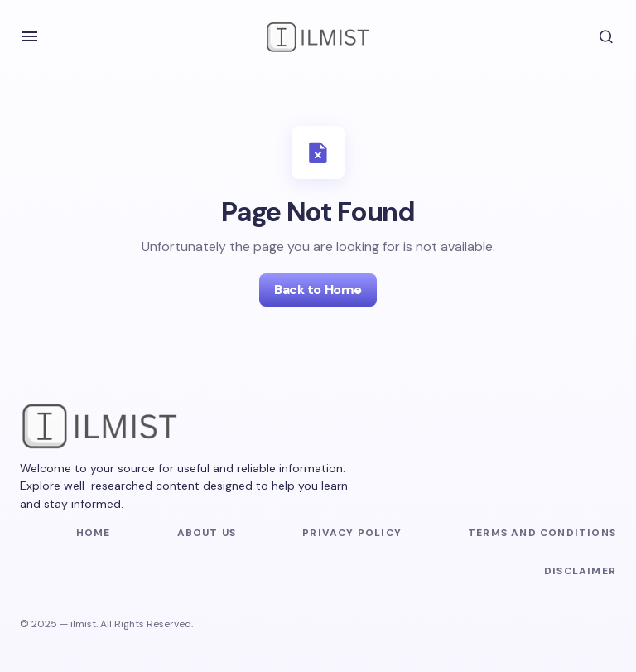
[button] (30, 36)
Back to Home (318, 290)
